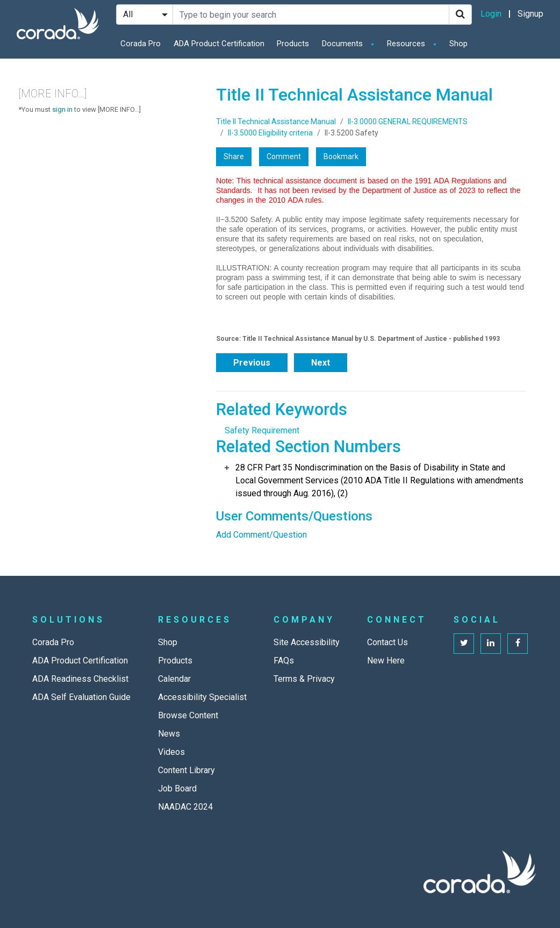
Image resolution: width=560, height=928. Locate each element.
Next (321, 363)
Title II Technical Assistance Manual (276, 122)
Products (293, 44)
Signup (530, 14)
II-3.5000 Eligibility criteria (270, 133)
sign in (62, 109)
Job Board (177, 788)
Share (234, 156)
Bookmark (341, 156)
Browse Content (188, 715)
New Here (386, 661)
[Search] (460, 15)
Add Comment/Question (261, 535)
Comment (284, 156)
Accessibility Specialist (202, 697)
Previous (252, 363)
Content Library (186, 770)
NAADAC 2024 (185, 807)
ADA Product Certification (219, 44)
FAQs (284, 661)
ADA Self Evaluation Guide (81, 697)
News (169, 734)
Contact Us (387, 642)
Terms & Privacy (304, 679)
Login (491, 14)
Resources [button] (407, 44)
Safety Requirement (262, 430)
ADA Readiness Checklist (80, 679)
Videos (171, 752)
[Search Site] (311, 15)
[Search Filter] (145, 15)
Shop (458, 44)
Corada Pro (141, 44)
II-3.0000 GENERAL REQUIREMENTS (408, 122)
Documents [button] (343, 44)
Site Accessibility (307, 642)
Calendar (174, 679)
